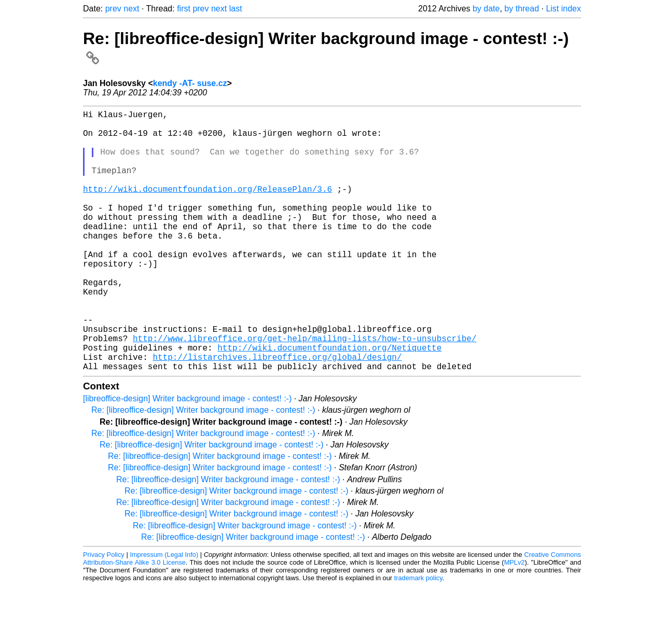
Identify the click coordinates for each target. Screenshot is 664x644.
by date (486, 9)
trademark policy (418, 636)
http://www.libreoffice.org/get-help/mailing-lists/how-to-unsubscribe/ (305, 390)
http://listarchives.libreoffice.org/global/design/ (277, 413)
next (131, 9)
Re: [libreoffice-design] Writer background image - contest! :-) (203, 468)
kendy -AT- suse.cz (190, 83)
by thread (522, 9)
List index (563, 9)
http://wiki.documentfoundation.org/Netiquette (329, 401)
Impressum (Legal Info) (164, 613)
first (184, 9)
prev (113, 9)
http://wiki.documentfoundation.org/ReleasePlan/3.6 (208, 207)
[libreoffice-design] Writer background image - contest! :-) (187, 457)
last (236, 9)
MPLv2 (515, 620)
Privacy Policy (104, 613)
